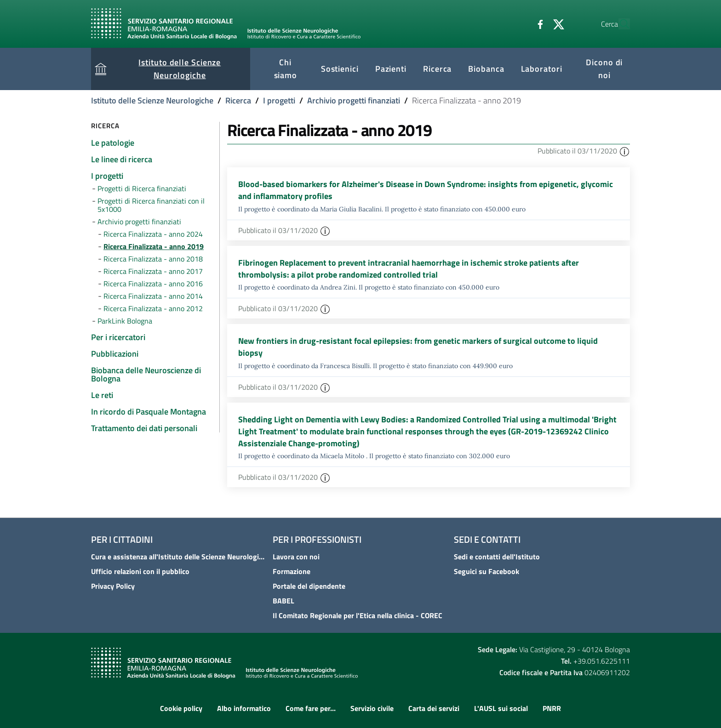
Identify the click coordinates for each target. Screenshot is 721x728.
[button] (624, 151)
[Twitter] (538, 23)
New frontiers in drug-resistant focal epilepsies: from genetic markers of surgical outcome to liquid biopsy (418, 347)
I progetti (279, 100)
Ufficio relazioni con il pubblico (140, 572)
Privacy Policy (113, 586)
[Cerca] (619, 24)
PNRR (552, 708)
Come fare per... (311, 708)
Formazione (292, 572)
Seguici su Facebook (486, 572)
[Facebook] (519, 23)
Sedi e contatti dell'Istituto (497, 557)
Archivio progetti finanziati (354, 100)
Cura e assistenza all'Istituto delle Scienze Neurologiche (179, 557)
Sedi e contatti (487, 540)
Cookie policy (181, 708)
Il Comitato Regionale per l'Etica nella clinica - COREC (358, 616)
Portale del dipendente (309, 586)
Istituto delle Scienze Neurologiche (152, 100)
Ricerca (238, 100)
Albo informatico (244, 708)
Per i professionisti (317, 540)
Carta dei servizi (434, 708)
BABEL (283, 601)
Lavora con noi (296, 557)
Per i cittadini (122, 540)
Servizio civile (372, 708)
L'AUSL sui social (501, 708)
